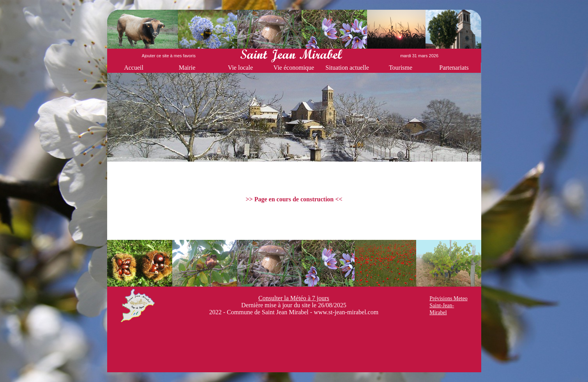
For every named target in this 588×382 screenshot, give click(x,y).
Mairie (187, 68)
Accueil (134, 68)
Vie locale (240, 68)
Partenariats (454, 68)
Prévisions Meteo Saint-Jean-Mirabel (449, 305)
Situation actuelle (347, 68)
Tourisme (401, 68)
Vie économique (294, 68)
